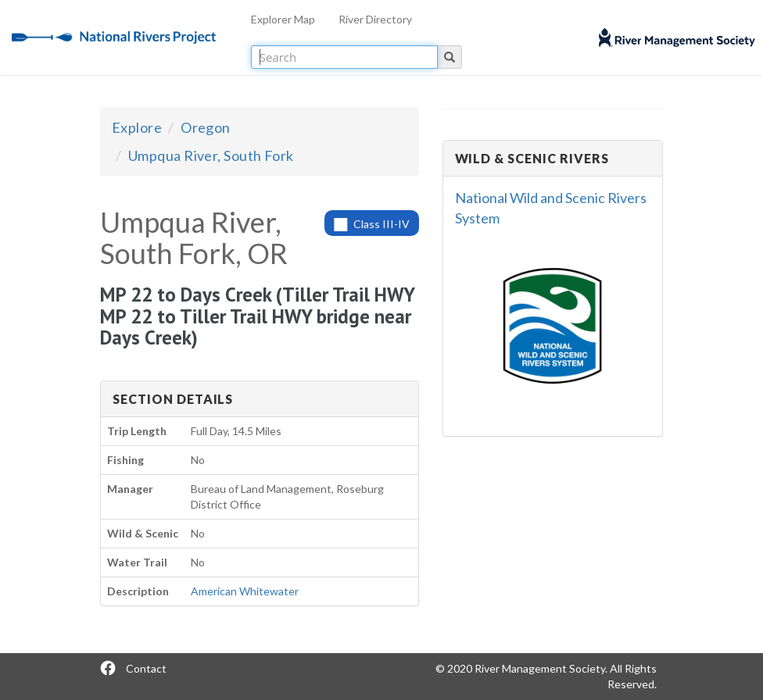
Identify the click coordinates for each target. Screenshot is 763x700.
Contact (146, 668)
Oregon (206, 127)
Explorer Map (283, 19)
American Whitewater (245, 591)
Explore (137, 127)
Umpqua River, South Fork (211, 155)
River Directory (375, 19)
